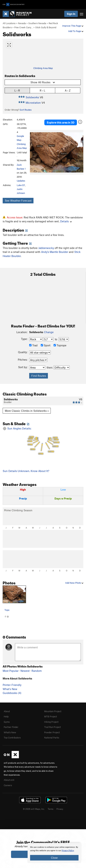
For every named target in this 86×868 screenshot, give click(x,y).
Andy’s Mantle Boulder (55, 252)
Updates (21, 181)
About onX (9, 780)
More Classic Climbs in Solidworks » (27, 411)
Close (54, 858)
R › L (42, 90)
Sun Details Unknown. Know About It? (26, 471)
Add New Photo (74, 583)
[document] (54, 853)
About (7, 711)
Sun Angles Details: (43, 441)
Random (37, 671)
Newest (25, 671)
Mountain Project (53, 711)
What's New (10, 689)
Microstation (33, 103)
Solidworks (32, 97)
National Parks (52, 738)
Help (6, 716)
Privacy (60, 809)
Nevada (22, 23)
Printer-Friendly (12, 685)
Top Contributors (12, 738)
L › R (17, 90)
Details (66, 221)
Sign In (71, 14)
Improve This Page (73, 26)
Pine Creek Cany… (24, 27)
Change (49, 332)
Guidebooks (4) (12, 693)
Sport (46, 345)
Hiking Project (51, 722)
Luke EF (21, 185)
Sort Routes (26, 110)
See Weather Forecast (18, 201)
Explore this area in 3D (61, 122)
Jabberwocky (46, 248)
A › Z (68, 90)
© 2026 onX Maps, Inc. (34, 809)
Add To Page (76, 31)
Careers (8, 785)
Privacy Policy (68, 851)
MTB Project (50, 716)
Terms (51, 809)
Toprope (60, 345)
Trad (33, 345)
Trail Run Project (52, 727)
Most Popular (11, 671)
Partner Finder (11, 727)
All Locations (9, 23)
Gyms (7, 722)
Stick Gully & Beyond (46, 27)
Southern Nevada (37, 23)
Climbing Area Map (43, 68)
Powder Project (52, 732)
